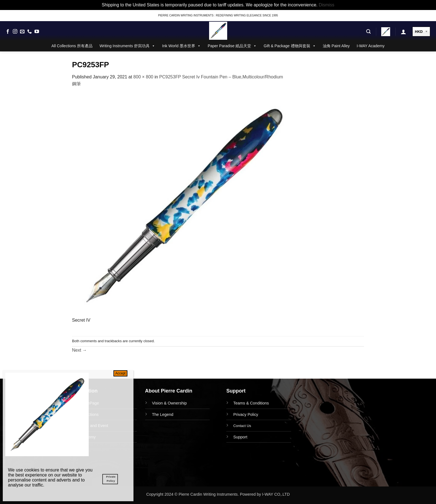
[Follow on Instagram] (15, 32)
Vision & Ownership (169, 403)
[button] (368, 32)
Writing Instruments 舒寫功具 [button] (127, 46)
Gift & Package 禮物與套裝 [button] (290, 46)
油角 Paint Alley (336, 46)
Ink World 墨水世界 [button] (181, 46)
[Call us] (29, 32)
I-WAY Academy (371, 46)
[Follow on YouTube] (37, 32)
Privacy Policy (246, 414)
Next (79, 350)
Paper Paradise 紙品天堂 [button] (232, 46)
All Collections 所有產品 (72, 46)
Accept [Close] (121, 373)
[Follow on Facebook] (8, 32)
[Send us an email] (22, 32)
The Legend (163, 414)
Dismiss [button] (326, 5)
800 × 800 (143, 77)
